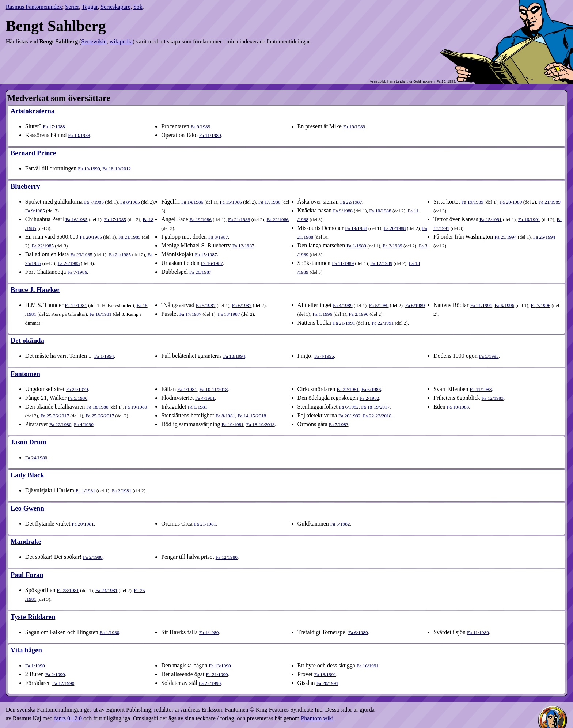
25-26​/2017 (55, 416)
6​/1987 (242, 305)
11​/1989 (210, 135)
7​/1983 (339, 424)
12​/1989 (381, 263)
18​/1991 (325, 674)
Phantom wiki (317, 718)
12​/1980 (227, 557)
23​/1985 (81, 255)
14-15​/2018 (252, 416)
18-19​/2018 (261, 424)
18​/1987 (229, 314)
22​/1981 (348, 389)
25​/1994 (505, 237)
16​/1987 (212, 263)
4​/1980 (209, 632)
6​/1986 (371, 389)
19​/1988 (79, 135)
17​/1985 (115, 219)
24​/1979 (77, 389)
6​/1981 (198, 407)
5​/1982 (340, 524)
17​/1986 (269, 202)
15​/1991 (490, 219)
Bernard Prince (33, 153)
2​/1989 (392, 246)
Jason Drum (29, 442)
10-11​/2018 (214, 389)
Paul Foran (27, 575)
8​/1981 (225, 416)
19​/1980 (136, 407)
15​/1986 (231, 202)
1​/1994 (104, 356)
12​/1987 (243, 246)
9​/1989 (201, 127)
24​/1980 (36, 458)
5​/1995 (489, 356)
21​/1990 (217, 674)
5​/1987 (206, 305)
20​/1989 (511, 202)
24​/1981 (106, 590)
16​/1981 (100, 314)
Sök (138, 7)
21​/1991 (344, 323)
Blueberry (25, 186)
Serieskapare (115, 7)
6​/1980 (358, 632)
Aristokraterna (33, 111)
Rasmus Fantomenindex (34, 7)
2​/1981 (122, 491)
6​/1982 (349, 407)
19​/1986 (201, 219)
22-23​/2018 (377, 416)
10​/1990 (89, 169)
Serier (72, 7)
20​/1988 (395, 228)
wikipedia (121, 41)
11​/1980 (478, 632)
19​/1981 (233, 424)
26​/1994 (544, 237)
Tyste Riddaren (33, 617)
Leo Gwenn (27, 508)
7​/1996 (540, 305)
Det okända (27, 340)
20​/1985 (91, 237)
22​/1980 (60, 424)
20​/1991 (327, 683)
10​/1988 (380, 211)
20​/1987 (200, 272)
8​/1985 (130, 202)
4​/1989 (343, 305)
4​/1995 (324, 356)
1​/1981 (187, 389)
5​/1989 (379, 305)
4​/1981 (205, 398)
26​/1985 (69, 263)
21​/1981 (205, 524)
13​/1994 (234, 356)
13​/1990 (220, 666)
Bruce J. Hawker (35, 290)
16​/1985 (76, 219)
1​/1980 (110, 632)
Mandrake (26, 541)
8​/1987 (218, 237)
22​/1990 (210, 683)
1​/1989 (356, 246)
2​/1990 (55, 674)
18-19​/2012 (117, 169)
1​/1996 (322, 314)
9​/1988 (343, 211)
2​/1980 (93, 557)
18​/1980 (97, 407)
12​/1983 (493, 398)
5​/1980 (77, 398)
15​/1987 (206, 255)
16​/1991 (529, 219)
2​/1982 (369, 398)
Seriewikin (94, 41)
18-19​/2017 (375, 407)
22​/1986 (278, 219)
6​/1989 (415, 305)
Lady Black (27, 475)
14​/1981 (76, 305)
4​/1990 (84, 424)
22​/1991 (383, 323)
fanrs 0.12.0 (68, 718)
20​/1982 (349, 416)
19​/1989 (354, 127)
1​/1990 (35, 666)
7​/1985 (94, 202)
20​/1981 (83, 524)
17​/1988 (54, 127)
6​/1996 (504, 305)
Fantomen (25, 374)
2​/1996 (358, 314)
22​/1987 (351, 202)
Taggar (90, 7)
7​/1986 (77, 272)
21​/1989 (550, 202)
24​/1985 (120, 255)
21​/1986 (239, 219)
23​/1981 (68, 590)
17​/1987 (190, 314)
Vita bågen (26, 650)
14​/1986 (192, 202)
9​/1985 (35, 211)
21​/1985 (129, 237)
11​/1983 (481, 389)
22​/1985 (43, 246)
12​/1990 (63, 683)
